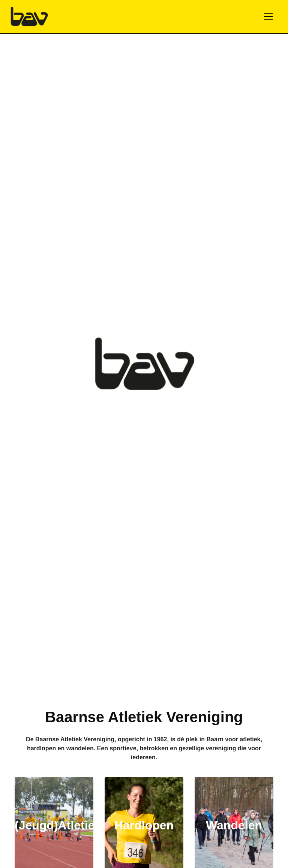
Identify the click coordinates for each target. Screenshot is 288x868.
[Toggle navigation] (268, 16)
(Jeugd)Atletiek (58, 825)
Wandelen (234, 825)
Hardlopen (144, 825)
